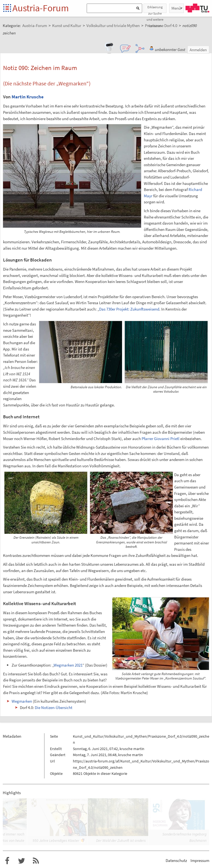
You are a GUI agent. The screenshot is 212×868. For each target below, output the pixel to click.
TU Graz (197, 8)
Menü (176, 8)
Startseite (8, 8)
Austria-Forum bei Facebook (7, 861)
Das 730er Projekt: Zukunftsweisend (129, 309)
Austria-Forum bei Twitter (22, 861)
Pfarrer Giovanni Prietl (161, 439)
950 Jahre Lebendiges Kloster (56, 840)
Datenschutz (176, 860)
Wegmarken (22, 701)
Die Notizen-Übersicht (54, 707)
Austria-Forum (41, 8)
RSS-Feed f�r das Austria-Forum (36, 861)
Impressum (200, 860)
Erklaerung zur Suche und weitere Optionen (155, 9)
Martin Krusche (28, 97)
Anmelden (198, 50)
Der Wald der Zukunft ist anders (121, 840)
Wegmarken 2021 (68, 665)
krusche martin (132, 749)
